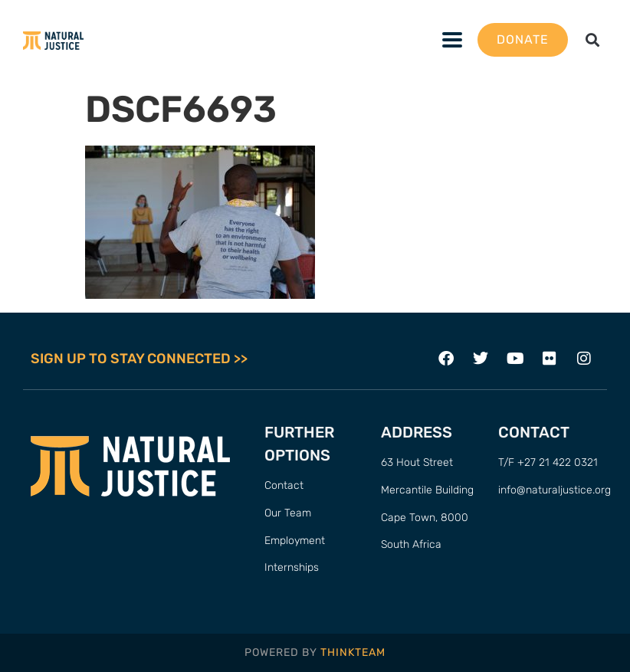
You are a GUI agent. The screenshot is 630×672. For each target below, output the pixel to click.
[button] (592, 40)
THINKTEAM (353, 652)
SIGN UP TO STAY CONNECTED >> (139, 359)
